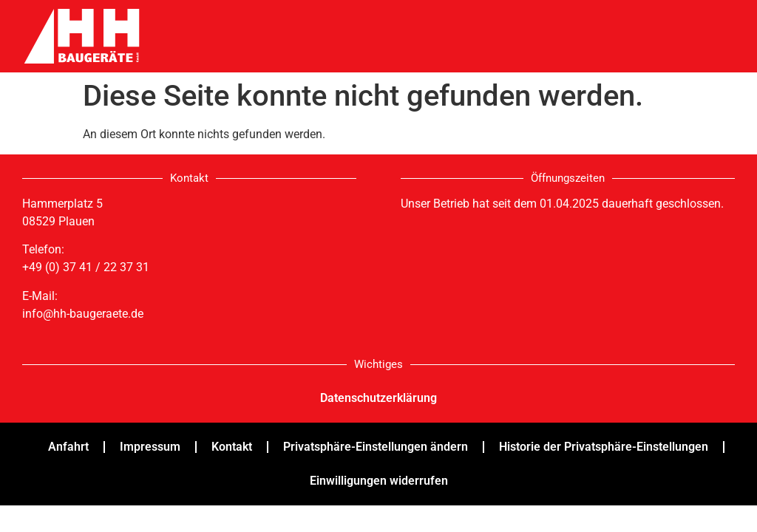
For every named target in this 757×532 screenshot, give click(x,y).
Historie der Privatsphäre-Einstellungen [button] (604, 447)
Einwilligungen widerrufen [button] (379, 481)
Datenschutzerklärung (378, 398)
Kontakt (232, 447)
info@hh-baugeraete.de (83, 314)
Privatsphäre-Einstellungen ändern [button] (376, 447)
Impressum (150, 447)
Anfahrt (68, 447)
